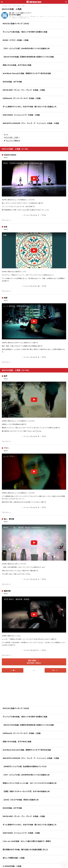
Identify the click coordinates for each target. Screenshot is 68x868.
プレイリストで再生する (12, 141)
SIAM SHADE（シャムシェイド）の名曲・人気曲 (21, 115)
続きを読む (34, 662)
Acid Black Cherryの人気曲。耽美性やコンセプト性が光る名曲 (27, 73)
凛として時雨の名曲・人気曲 (14, 858)
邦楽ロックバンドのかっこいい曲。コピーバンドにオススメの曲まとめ (30, 783)
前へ (13, 670)
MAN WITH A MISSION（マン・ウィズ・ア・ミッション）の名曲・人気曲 (31, 123)
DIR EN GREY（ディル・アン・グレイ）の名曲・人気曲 (24, 90)
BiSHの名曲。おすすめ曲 (12, 82)
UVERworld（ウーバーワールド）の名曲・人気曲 (22, 98)
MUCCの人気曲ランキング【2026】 (16, 23)
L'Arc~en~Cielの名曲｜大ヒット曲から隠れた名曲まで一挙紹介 (27, 841)
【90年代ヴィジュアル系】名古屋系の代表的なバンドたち (25, 766)
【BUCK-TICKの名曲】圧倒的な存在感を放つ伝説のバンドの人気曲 (28, 57)
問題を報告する (6, 220)
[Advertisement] (34, 689)
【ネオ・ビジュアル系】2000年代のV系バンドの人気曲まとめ (26, 48)
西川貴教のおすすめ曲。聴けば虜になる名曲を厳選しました (25, 849)
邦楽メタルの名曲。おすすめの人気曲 (17, 65)
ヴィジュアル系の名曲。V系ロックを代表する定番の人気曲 (25, 32)
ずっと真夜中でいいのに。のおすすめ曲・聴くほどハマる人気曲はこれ (30, 106)
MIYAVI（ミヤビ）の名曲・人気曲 (16, 40)
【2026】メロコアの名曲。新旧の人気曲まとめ (21, 800)
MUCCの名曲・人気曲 (19, 6)
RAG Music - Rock (6, 6)
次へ (55, 670)
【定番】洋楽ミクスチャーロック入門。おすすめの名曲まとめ (26, 791)
